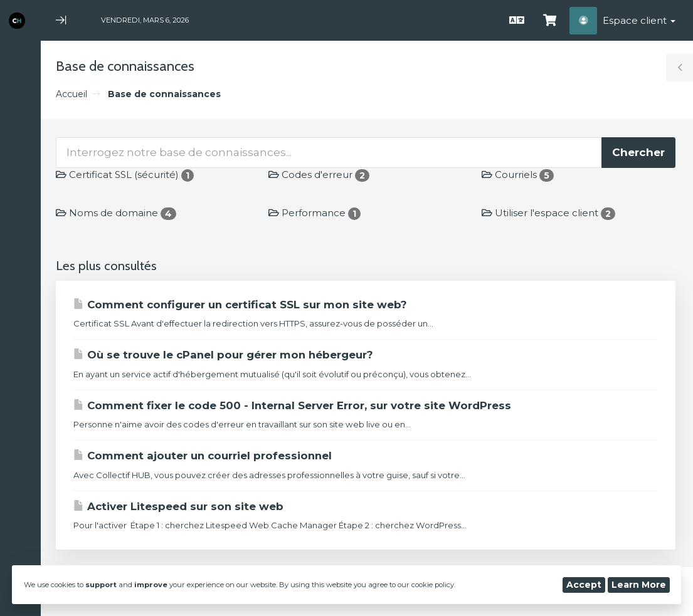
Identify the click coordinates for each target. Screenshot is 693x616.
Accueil (71, 94)
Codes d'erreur (319, 175)
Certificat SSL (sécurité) (125, 175)
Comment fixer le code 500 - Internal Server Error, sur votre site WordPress (292, 405)
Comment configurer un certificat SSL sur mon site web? (240, 305)
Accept (584, 585)
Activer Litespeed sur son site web (178, 506)
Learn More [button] (639, 585)
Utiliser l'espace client (548, 213)
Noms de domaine (116, 213)
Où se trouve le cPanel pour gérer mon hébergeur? (223, 355)
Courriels (518, 175)
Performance (315, 213)
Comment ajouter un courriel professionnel (203, 456)
